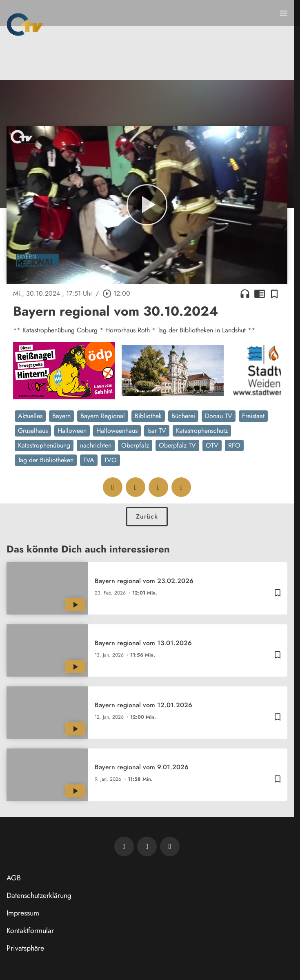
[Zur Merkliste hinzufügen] (274, 294)
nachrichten (96, 445)
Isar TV (157, 431)
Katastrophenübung (44, 445)
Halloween (72, 431)
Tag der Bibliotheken (46, 460)
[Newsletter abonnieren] (124, 846)
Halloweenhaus (117, 431)
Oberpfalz (135, 445)
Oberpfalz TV (177, 445)
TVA (89, 460)
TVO (110, 460)
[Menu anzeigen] (284, 13)
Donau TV (219, 416)
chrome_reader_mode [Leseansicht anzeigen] (260, 294)
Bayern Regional (103, 416)
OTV (212, 445)
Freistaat (253, 416)
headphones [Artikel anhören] (245, 294)
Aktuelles (30, 416)
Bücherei (183, 416)
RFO (234, 445)
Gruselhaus (33, 431)
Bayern (61, 416)
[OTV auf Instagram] (170, 846)
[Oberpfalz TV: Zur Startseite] (25, 24)
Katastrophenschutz (202, 431)
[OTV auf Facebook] (147, 846)
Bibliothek (148, 416)
